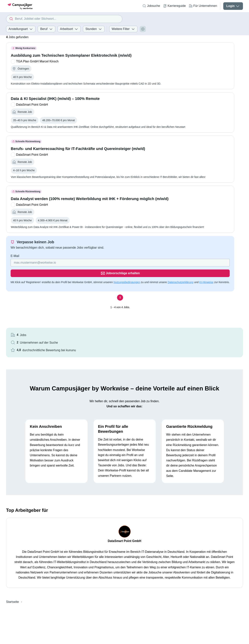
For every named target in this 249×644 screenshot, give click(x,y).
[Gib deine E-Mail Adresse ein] (61, 281)
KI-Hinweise (58, 294)
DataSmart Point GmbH (124, 512)
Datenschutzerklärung (32, 294)
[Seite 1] (85, 310)
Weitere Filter (123, 29)
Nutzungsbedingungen (127, 290)
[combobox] (64, 19)
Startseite (12, 572)
